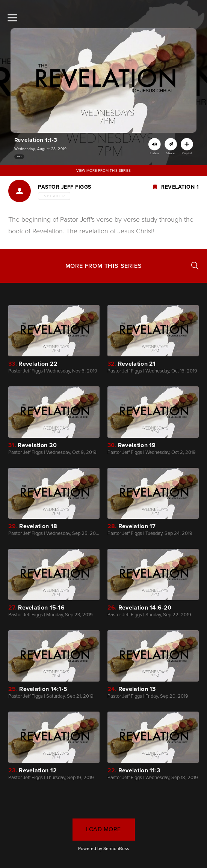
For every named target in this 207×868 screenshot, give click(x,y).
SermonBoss (116, 848)
